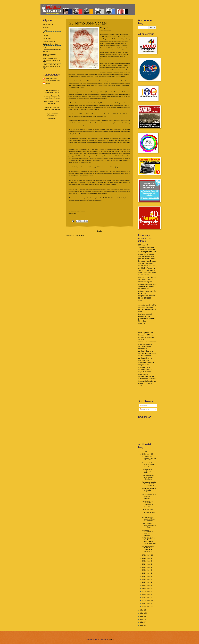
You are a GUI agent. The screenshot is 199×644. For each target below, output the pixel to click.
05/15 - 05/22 (146, 564)
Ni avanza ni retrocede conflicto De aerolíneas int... (149, 490)
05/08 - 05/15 (146, 567)
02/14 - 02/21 (146, 597)
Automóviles (47, 38)
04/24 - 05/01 (146, 573)
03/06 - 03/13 (146, 588)
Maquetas (46, 27)
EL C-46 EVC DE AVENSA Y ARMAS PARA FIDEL (149, 458)
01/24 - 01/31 (146, 600)
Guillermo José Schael (51, 44)
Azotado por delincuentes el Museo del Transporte (147, 533)
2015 (142, 610)
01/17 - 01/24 (146, 603)
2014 (142, 613)
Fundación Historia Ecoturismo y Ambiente (53, 80)
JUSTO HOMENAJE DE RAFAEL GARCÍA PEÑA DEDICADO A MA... (149, 541)
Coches (45, 36)
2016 (142, 451)
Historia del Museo (49, 41)
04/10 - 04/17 (146, 579)
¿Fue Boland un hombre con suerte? (147, 471)
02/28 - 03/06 (146, 591)
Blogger (111, 639)
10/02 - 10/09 (146, 454)
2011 (142, 622)
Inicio (99, 231)
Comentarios (145, 409)
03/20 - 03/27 (146, 585)
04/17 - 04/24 (146, 576)
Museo (48, 83)
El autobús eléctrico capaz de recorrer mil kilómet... (148, 465)
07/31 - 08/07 (146, 555)
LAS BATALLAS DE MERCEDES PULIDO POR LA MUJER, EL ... (148, 549)
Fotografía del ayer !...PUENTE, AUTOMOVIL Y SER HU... (148, 504)
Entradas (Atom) (80, 235)
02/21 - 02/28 (146, 594)
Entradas (143, 406)
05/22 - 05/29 (146, 561)
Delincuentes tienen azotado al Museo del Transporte (148, 519)
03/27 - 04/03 (146, 582)
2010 (142, 625)
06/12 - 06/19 (146, 558)
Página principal (48, 24)
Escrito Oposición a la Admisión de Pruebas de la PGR (51, 60)
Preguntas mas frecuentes (51, 47)
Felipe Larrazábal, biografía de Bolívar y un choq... (149, 525)
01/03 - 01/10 (146, 606)
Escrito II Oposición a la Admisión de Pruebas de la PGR (51, 66)
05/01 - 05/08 (146, 570)
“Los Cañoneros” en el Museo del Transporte (149, 496)
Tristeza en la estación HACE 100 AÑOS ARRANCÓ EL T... (149, 484)
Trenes (45, 33)
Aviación (46, 30)
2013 (142, 616)
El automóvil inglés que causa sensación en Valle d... (149, 512)
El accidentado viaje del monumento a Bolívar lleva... (148, 477)
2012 (142, 619)
